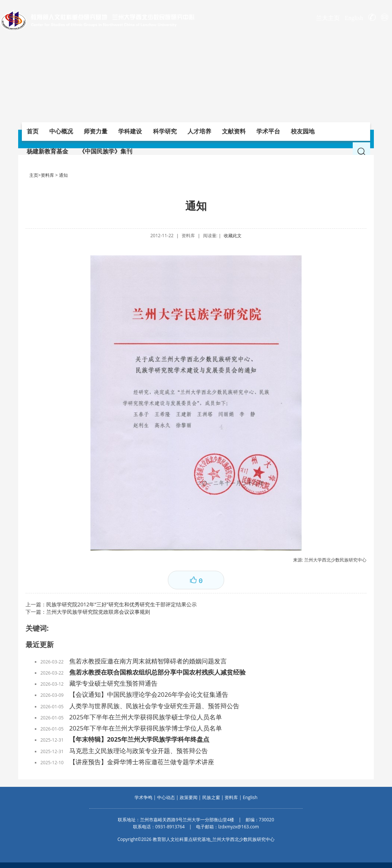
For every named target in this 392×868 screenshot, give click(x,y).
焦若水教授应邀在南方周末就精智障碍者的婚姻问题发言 (148, 661)
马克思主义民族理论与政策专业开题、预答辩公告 (139, 751)
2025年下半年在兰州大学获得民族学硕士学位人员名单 (146, 717)
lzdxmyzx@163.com (239, 827)
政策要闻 (189, 797)
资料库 (47, 175)
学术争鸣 (143, 797)
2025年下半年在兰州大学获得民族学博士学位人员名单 (146, 728)
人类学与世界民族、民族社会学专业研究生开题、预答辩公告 (154, 706)
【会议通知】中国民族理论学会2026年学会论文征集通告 (149, 694)
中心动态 (166, 797)
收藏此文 (233, 236)
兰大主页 (328, 18)
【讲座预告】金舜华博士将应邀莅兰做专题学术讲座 (142, 762)
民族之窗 (211, 797)
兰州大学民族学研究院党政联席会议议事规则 (98, 612)
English (354, 18)
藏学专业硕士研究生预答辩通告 (113, 683)
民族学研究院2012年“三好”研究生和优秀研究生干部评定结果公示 (122, 604)
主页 (34, 175)
